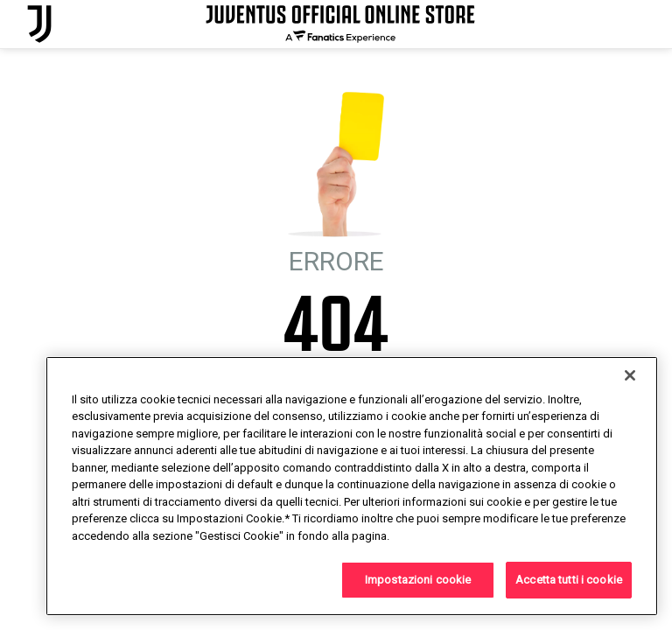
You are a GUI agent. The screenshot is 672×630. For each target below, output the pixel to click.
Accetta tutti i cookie (569, 580)
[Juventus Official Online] (39, 24)
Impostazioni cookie (418, 580)
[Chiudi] (630, 375)
